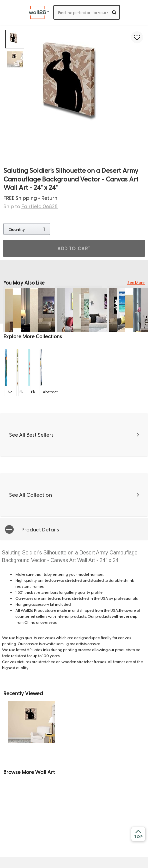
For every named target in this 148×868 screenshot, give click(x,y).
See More (136, 282)
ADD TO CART (74, 248)
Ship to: (30, 206)
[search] (114, 12)
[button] (74, 529)
